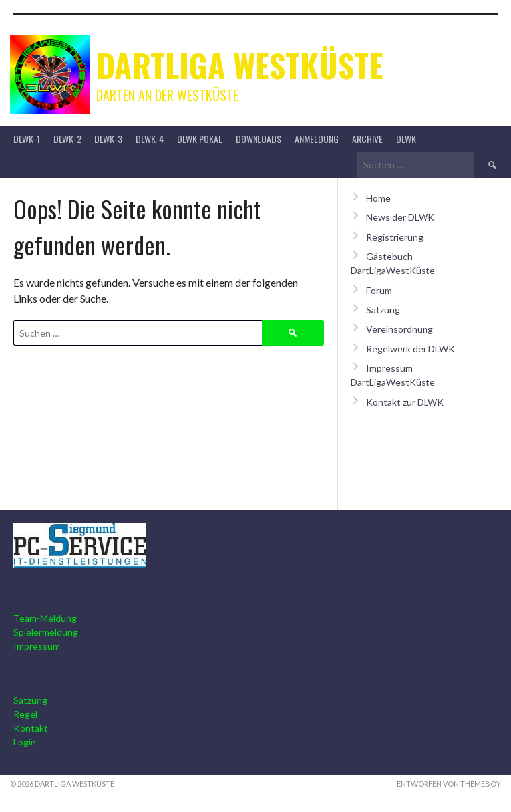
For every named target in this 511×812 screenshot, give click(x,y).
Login (25, 742)
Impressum (37, 646)
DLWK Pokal (200, 139)
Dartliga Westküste (240, 65)
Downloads (258, 139)
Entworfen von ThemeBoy (449, 784)
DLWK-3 (108, 139)
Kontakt (31, 728)
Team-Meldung (45, 618)
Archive (367, 139)
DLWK (406, 139)
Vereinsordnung (400, 329)
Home (378, 198)
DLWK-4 (150, 139)
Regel (25, 714)
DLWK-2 (67, 139)
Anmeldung (317, 139)
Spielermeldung (46, 632)
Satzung (383, 310)
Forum (379, 290)
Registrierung (395, 237)
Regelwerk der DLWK (411, 349)
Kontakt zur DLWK (405, 402)
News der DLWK (400, 217)
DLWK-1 (27, 139)
